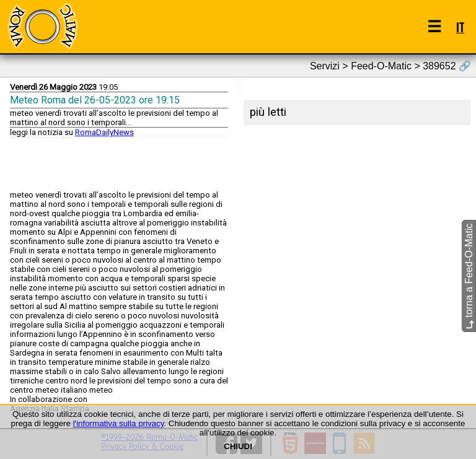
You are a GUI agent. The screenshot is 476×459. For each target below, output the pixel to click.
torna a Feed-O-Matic (469, 276)
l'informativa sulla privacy (119, 423)
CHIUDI (238, 446)
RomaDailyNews (104, 132)
